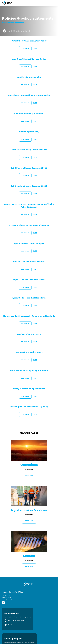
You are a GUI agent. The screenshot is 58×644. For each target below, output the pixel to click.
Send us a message (14, 625)
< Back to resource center (13, 23)
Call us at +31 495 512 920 (16, 621)
